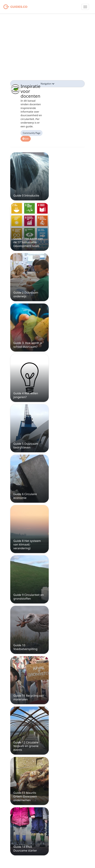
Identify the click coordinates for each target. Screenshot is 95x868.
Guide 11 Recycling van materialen (29, 697)
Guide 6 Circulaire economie (25, 496)
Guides (11, 7)
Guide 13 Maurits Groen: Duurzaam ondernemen (25, 796)
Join (26, 139)
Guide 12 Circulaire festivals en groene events (26, 746)
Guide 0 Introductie (26, 195)
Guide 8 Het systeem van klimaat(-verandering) (27, 544)
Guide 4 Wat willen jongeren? (26, 395)
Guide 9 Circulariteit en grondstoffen (29, 597)
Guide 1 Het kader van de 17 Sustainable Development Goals (28, 242)
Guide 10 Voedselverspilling (25, 647)
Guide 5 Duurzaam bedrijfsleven (26, 445)
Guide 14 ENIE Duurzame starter (25, 848)
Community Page (32, 133)
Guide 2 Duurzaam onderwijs (26, 294)
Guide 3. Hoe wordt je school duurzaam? (28, 345)
